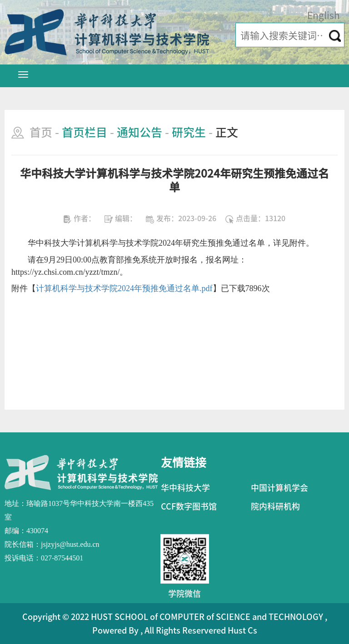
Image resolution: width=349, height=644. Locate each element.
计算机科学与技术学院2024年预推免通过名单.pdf (124, 288)
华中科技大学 (185, 488)
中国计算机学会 (279, 488)
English (324, 16)
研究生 (189, 132)
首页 (41, 132)
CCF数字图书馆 (189, 506)
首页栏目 (85, 132)
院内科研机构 (275, 506)
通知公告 (140, 132)
